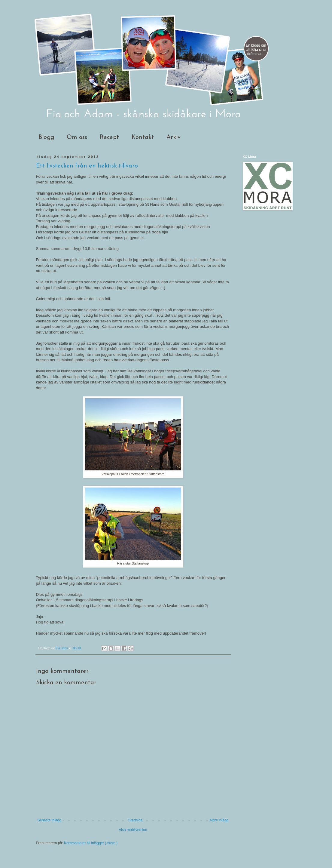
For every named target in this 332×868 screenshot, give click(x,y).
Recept (109, 137)
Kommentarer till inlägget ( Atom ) (91, 843)
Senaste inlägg (49, 820)
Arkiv (174, 137)
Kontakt (143, 137)
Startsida (135, 820)
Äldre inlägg (219, 820)
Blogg (46, 137)
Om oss (77, 137)
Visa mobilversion (133, 830)
